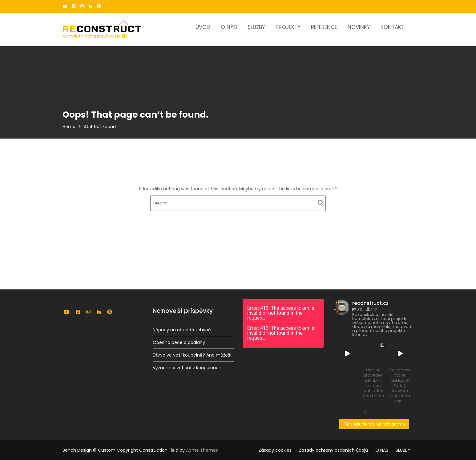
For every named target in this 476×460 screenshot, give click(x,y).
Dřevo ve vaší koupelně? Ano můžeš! (192, 355)
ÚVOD (203, 27)
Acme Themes (202, 450)
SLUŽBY (256, 27)
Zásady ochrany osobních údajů (333, 450)
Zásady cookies (275, 450)
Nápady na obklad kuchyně (182, 330)
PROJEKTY (288, 27)
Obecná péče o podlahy (179, 342)
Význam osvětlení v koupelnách (187, 367)
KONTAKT (392, 27)
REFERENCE (324, 27)
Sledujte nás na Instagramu (374, 423)
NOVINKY (359, 27)
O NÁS (229, 27)
